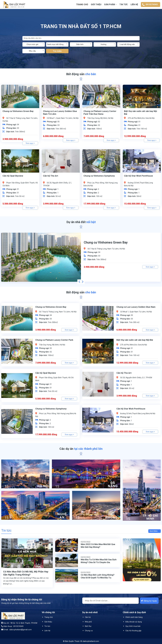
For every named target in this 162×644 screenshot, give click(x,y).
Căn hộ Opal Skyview (13, 176)
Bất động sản (81, 74)
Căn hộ (88, 617)
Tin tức (124, 4)
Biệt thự (88, 626)
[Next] (82, 282)
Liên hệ (134, 4)
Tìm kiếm (57, 51)
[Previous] (80, 282)
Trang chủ (82, 4)
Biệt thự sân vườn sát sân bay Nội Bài (140, 113)
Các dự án (81, 449)
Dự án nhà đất (81, 222)
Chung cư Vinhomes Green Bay (18, 111)
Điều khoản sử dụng (134, 622)
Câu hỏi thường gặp (133, 631)
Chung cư (89, 631)
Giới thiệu (96, 4)
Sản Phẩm (110, 5)
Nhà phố (88, 622)
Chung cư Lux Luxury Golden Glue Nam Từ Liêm (60, 113)
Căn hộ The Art (51, 176)
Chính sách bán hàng (134, 617)
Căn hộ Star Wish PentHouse (138, 176)
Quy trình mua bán (133, 626)
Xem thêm (155, 531)
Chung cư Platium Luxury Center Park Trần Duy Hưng (100, 113)
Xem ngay (30, 143)
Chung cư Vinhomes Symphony (99, 176)
